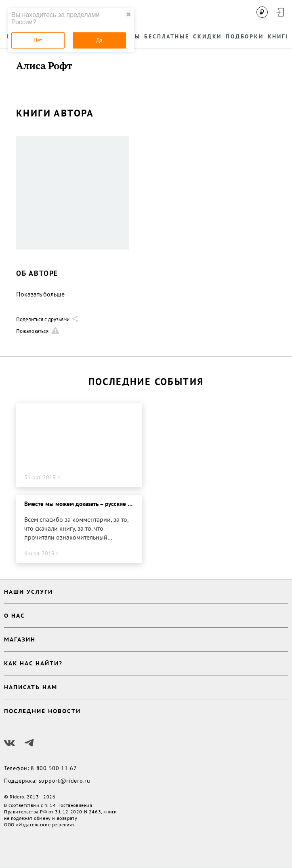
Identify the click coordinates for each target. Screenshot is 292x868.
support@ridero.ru (65, 781)
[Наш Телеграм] (29, 743)
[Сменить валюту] (262, 12)
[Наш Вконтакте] (10, 743)
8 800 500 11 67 (54, 768)
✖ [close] (128, 15)
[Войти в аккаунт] (280, 12)
